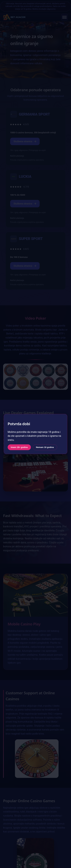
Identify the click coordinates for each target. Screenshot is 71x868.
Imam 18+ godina (19, 447)
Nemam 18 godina (45, 447)
